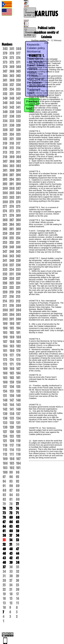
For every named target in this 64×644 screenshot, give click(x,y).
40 (4, 562)
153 (12, 391)
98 (18, 472)
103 (5, 468)
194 (18, 328)
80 (18, 499)
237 (12, 265)
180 (12, 351)
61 (4, 531)
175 (5, 360)
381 (12, 49)
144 (12, 405)
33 (11, 572)
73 (4, 513)
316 (5, 148)
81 (11, 499)
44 (18, 553)
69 (11, 517)
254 (18, 238)
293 (18, 179)
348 (12, 98)
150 (12, 396)
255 (12, 238)
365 (18, 71)
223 (5, 288)
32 (17, 572)
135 (12, 418)
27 (11, 581)
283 (5, 197)
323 (18, 134)
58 (4, 535)
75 (11, 508)
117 (12, 445)
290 (18, 184)
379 (5, 53)
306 (12, 161)
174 (12, 360)
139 (5, 414)
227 (18, 279)
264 (12, 225)
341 (18, 107)
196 (5, 328)
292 (5, 184)
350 (18, 94)
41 (17, 558)
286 (5, 193)
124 (5, 436)
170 (18, 364)
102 (12, 468)
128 (18, 427)
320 (18, 139)
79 (4, 504)
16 (4, 599)
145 (5, 405)
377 (18, 53)
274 (5, 211)
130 (5, 427)
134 (18, 418)
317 (18, 143)
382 (5, 49)
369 (12, 67)
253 (5, 243)
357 (12, 85)
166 (5, 373)
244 (5, 256)
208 (5, 310)
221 (18, 288)
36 (11, 567)
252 (12, 243)
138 (12, 414)
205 (5, 315)
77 (17, 504)
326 (18, 130)
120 (12, 441)
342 (12, 107)
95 (17, 477)
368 (18, 67)
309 (12, 157)
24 (11, 585)
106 (5, 463)
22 (4, 590)
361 (5, 80)
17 (17, 594)
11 (17, 603)
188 (18, 337)
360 (12, 80)
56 (18, 535)
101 (18, 468)
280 (5, 202)
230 (18, 274)
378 (12, 53)
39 (11, 562)
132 (12, 423)
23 (17, 585)
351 (12, 94)
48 (11, 549)
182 (18, 346)
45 (11, 553)
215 (18, 297)
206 (18, 310)
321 (12, 139)
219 (12, 292)
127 (5, 432)
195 (12, 328)
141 (12, 409)
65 (17, 522)
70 (4, 517)
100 (5, 472)
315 (12, 148)
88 (4, 490)
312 (12, 152)
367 (5, 71)
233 (18, 270)
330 (12, 125)
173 (18, 360)
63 (11, 526)
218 (18, 292)
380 (19, 49)
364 (5, 76)
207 (12, 310)
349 (5, 98)
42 (11, 558)
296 (18, 175)
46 (4, 553)
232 (5, 274)
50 (18, 544)
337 (5, 116)
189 (12, 337)
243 (12, 256)
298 (5, 175)
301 (5, 170)
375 (12, 58)
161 (18, 378)
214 (5, 301)
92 (17, 481)
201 (12, 319)
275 (18, 206)
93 (11, 481)
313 (5, 152)
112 (5, 454)
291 (12, 184)
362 (18, 76)
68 (18, 517)
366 (12, 71)
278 (18, 202)
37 (4, 567)
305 (18, 161)
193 (5, 333)
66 (11, 522)
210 (12, 306)
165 (12, 373)
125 (18, 432)
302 (18, 166)
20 (18, 590)
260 (18, 229)
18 (11, 594)
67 (4, 522)
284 (18, 193)
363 (12, 76)
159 (12, 382)
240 (12, 261)
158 (18, 382)
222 (12, 288)
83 (18, 495)
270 (12, 216)
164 (18, 373)
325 (5, 134)
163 (5, 378)
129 (12, 427)
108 (12, 459)
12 (11, 603)
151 (5, 396)
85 (4, 495)
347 (18, 98)
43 (4, 558)
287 (18, 188)
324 (12, 134)
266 (18, 220)
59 (18, 531)
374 (18, 58)
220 (5, 292)
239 (18, 261)
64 (4, 526)
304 (5, 166)
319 (5, 143)
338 (18, 112)
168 (12, 369)
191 (18, 333)
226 (5, 283)
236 (18, 265)
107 (18, 459)
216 (12, 297)
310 (5, 157)
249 (12, 247)
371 (18, 62)
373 (5, 62)
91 (4, 486)
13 (4, 603)
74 (17, 508)
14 (17, 599)
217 (5, 297)
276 (12, 206)
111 (12, 454)
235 (5, 270)
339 (12, 112)
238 (5, 265)
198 (12, 324)
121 (5, 441)
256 (5, 238)
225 (12, 283)
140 (18, 409)
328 (5, 130)
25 (4, 585)
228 (12, 279)
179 (18, 351)
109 (5, 459)
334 (5, 121)
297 (12, 175)
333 (12, 121)
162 (12, 378)
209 (18, 306)
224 (18, 283)
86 (18, 490)
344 (18, 103)
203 (18, 315)
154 (5, 391)
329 (18, 125)
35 (17, 567)
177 (12, 355)
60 (11, 531)
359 (18, 80)
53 (17, 540)
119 (18, 441)
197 (18, 324)
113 (18, 450)
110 (18, 454)
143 (18, 405)
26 (17, 581)
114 (12, 450)
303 (12, 166)
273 (12, 211)
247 (5, 252)
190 (5, 337)
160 (5, 382)
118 (5, 445)
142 (5, 409)
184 (5, 346)
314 (18, 148)
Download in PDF (30, 13)
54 (11, 540)
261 (12, 229)
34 (4, 572)
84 (11, 495)
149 (18, 396)
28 (4, 581)
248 (18, 247)
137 (18, 414)
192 (12, 333)
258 (12, 234)
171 (12, 364)
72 (11, 513)
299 (18, 170)
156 (12, 387)
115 (5, 450)
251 (18, 243)
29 (17, 576)
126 (12, 432)
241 (5, 261)
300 (12, 170)
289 (5, 188)
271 (5, 216)
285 (12, 193)
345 (12, 103)
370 (5, 67)
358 (5, 85)
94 (4, 481)
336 (12, 116)
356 (18, 85)
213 (12, 301)
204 (12, 315)
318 (12, 143)
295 (5, 179)
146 (18, 400)
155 (18, 387)
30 (11, 576)
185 (18, 342)
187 (5, 342)
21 (11, 590)
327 (12, 130)
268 (5, 220)
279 (12, 202)
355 (5, 89)
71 (17, 513)
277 (5, 206)
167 (18, 369)
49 (4, 549)
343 (5, 107)
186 (12, 342)
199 (5, 324)
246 (12, 252)
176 (18, 355)
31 (4, 576)
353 (18, 89)
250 (5, 247)
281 (18, 197)
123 (12, 436)
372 (12, 62)
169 (5, 369)
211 (5, 306)
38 (18, 562)
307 (5, 161)
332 (18, 121)
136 (5, 418)
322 (5, 139)
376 (5, 58)
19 (4, 594)
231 (12, 274)
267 (12, 220)
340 (5, 112)
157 (5, 387)
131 (18, 423)
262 (5, 229)
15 (11, 599)
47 (17, 549)
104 (18, 463)
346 (5, 103)
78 (11, 504)
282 (12, 197)
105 (12, 463)
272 (18, 211)
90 (11, 486)
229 (5, 279)
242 (18, 256)
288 (12, 188)
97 (4, 477)
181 (5, 351)
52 (4, 544)
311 (18, 152)
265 (5, 225)
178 (5, 355)
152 (18, 391)
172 (5, 364)
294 (12, 179)
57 (11, 535)
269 (18, 216)
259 (5, 234)
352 (5, 94)
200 (18, 319)
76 (4, 508)
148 (5, 400)
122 (18, 436)
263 (18, 225)
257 (18, 234)
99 (11, 472)
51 (11, 544)
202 (5, 319)
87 (11, 490)
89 (18, 486)
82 (4, 499)
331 (5, 125)
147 (12, 400)
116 (18, 445)
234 (12, 270)
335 (18, 116)
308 (19, 157)
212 (18, 301)
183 (12, 346)
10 (4, 608)
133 (5, 423)
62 (17, 526)
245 (18, 252)
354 (12, 89)
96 (11, 477)
